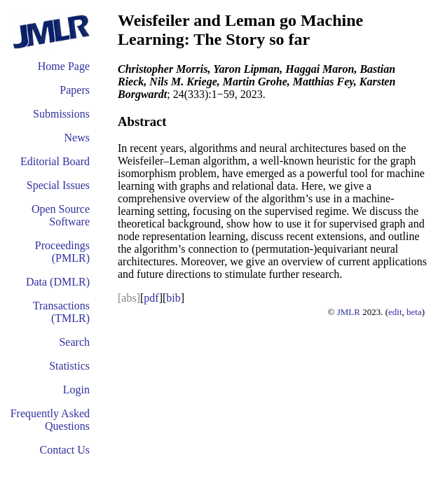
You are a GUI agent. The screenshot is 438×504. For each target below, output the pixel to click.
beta (414, 312)
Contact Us (64, 450)
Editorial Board (55, 161)
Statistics (69, 366)
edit (395, 312)
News (77, 138)
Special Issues (58, 185)
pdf (151, 298)
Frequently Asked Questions (50, 420)
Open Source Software (61, 215)
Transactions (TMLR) (61, 312)
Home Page (64, 66)
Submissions (61, 114)
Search (74, 342)
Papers (75, 90)
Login (76, 390)
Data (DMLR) (58, 282)
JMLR (349, 312)
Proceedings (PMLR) (62, 252)
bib (173, 298)
